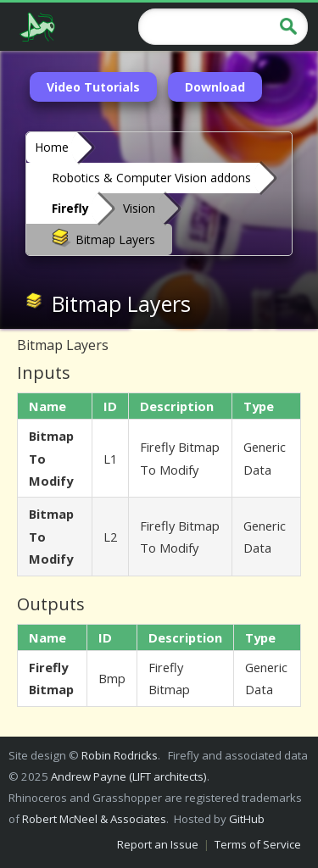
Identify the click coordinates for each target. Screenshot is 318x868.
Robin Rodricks (120, 755)
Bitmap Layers (103, 238)
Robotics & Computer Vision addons (151, 178)
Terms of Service (258, 844)
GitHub (247, 819)
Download (215, 87)
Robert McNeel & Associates (94, 819)
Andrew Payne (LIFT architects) (129, 776)
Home (52, 147)
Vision (139, 208)
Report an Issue (158, 844)
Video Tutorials (93, 87)
